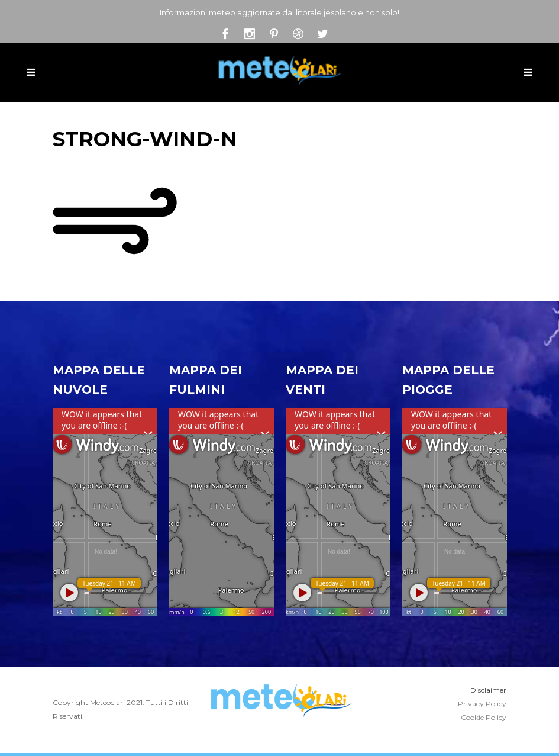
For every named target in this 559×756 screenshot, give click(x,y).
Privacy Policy (482, 704)
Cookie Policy (484, 717)
